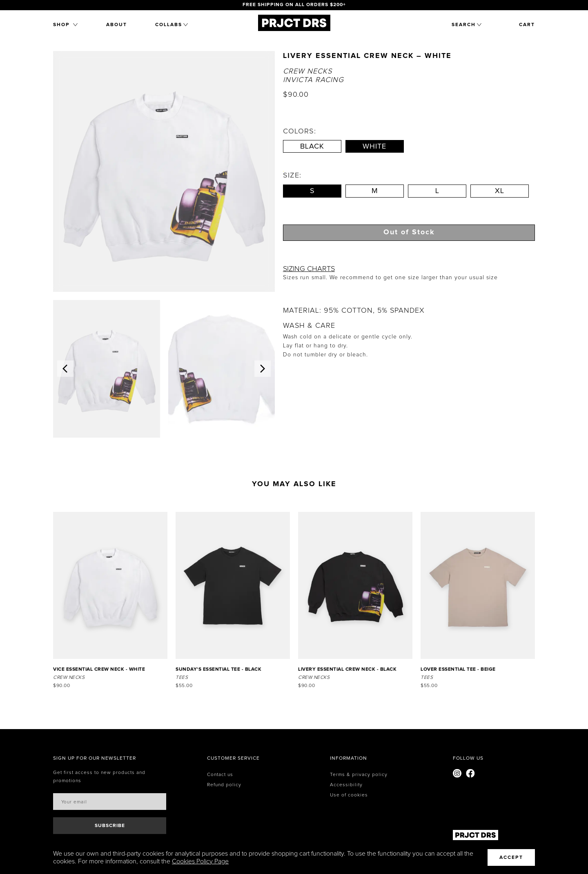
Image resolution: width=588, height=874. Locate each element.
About (117, 25)
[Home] (294, 29)
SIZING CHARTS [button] (309, 269)
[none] (95, 758)
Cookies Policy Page (200, 861)
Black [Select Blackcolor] (312, 147)
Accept (511, 858)
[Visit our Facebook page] (470, 775)
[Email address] (110, 802)
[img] (107, 369)
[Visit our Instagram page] (457, 775)
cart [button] (527, 25)
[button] (65, 25)
